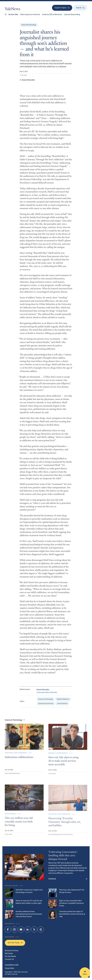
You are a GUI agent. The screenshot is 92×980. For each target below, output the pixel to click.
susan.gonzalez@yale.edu (47, 696)
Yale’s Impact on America (30, 14)
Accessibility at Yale (12, 965)
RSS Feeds (9, 953)
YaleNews (13, 9)
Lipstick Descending (72, 14)
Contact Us (9, 959)
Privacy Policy (10, 968)
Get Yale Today (15, 943)
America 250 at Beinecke (52, 14)
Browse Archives (12, 951)
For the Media (10, 956)
